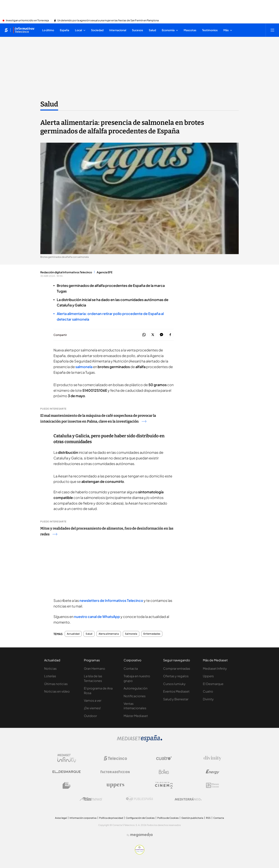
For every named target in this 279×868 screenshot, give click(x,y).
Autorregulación (136, 688)
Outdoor (90, 716)
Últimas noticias (56, 684)
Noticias (50, 668)
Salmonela (131, 634)
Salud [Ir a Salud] (49, 104)
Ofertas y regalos (176, 676)
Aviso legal (61, 818)
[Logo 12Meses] (212, 785)
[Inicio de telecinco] (6, 30)
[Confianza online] (140, 853)
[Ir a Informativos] (24, 30)
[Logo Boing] (164, 772)
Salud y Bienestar (176, 699)
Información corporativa (83, 818)
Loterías (50, 676)
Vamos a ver (93, 700)
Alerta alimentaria (109, 634)
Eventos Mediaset (176, 691)
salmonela (84, 367)
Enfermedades (152, 634)
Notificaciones (135, 696)
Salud (89, 634)
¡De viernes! (92, 708)
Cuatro (208, 691)
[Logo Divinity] (213, 758)
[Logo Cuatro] (164, 758)
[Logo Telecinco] (115, 758)
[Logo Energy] (213, 772)
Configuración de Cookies (140, 818)
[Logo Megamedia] (141, 835)
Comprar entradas (177, 668)
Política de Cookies (168, 818)
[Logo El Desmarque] (67, 772)
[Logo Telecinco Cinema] (164, 785)
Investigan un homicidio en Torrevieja (27, 21)
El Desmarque (213, 684)
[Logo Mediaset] (139, 741)
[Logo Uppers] (115, 785)
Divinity (208, 699)
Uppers (208, 676)
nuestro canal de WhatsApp (97, 616)
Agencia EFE (105, 272)
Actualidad (73, 634)
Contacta (131, 668)
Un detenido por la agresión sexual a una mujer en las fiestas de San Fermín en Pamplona (108, 21)
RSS (208, 818)
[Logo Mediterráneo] (188, 799)
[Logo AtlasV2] (91, 799)
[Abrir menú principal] (272, 30)
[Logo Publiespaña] (139, 799)
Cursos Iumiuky (174, 684)
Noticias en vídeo (57, 691)
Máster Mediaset (136, 716)
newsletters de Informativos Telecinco (111, 600)
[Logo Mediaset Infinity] (67, 758)
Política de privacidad (111, 818)
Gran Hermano (95, 668)
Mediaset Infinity (215, 668)
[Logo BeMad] (67, 785)
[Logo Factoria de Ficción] (115, 772)
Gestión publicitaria (192, 818)
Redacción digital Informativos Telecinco (66, 272)
